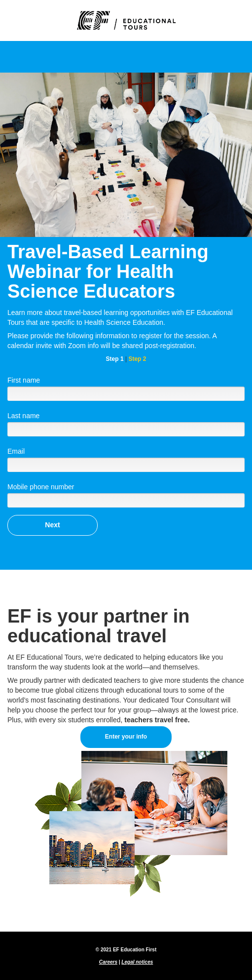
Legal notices (137, 962)
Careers (108, 962)
